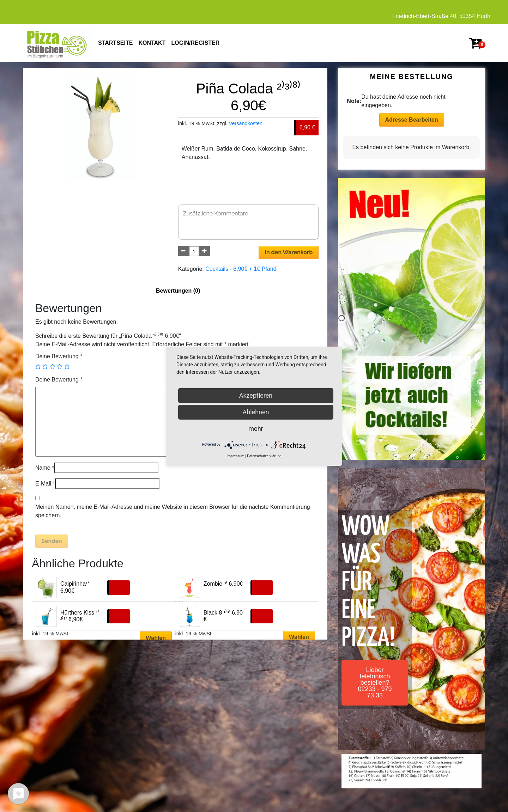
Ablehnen (256, 412)
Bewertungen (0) (178, 291)
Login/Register (195, 43)
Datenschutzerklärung (264, 456)
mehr (256, 429)
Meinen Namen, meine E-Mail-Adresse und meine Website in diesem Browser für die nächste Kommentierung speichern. (173, 511)
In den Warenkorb (289, 252)
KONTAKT (152, 43)
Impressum (235, 456)
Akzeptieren (256, 395)
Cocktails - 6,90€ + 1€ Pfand (241, 269)
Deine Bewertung (59, 356)
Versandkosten (246, 123)
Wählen (156, 638)
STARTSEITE (115, 43)
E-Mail (45, 484)
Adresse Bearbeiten (412, 120)
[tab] (178, 291)
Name (45, 468)
